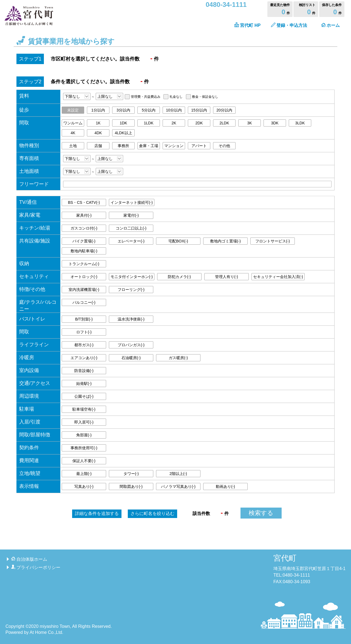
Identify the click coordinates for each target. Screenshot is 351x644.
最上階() (84, 474)
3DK (275, 123)
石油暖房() (131, 358)
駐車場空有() (84, 409)
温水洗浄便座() (131, 319)
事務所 (123, 146)
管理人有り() (227, 277)
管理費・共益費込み (146, 97)
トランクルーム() (84, 264)
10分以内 (174, 110)
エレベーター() (131, 241)
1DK (123, 123)
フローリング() (131, 290)
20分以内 (224, 110)
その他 (224, 146)
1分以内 (98, 110)
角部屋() (84, 435)
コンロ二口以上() (131, 228)
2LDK (224, 123)
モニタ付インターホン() (132, 277)
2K (174, 123)
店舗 (98, 146)
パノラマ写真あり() (178, 486)
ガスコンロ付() (84, 228)
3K (249, 123)
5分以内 (149, 110)
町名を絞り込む (152, 513)
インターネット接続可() (132, 202)
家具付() (84, 215)
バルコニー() (84, 302)
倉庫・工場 (149, 146)
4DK (98, 133)
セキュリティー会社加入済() (278, 277)
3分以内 (123, 110)
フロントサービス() (273, 241)
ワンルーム (73, 123)
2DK (199, 123)
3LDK (300, 123)
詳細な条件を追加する (97, 513)
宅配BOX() (178, 241)
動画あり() (225, 486)
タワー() (131, 474)
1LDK (148, 123)
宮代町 (285, 558)
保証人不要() (84, 461)
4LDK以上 (123, 133)
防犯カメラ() (179, 277)
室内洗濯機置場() (84, 290)
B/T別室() (84, 319)
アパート (199, 146)
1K (98, 123)
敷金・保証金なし (205, 97)
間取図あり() (131, 486)
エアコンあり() (84, 358)
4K (73, 133)
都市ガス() (84, 345)
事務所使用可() (84, 448)
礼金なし (176, 97)
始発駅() (84, 383)
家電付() (131, 215)
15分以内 (199, 110)
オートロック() (84, 277)
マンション (174, 146)
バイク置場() (84, 241)
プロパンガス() (131, 345)
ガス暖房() (178, 358)
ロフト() (84, 332)
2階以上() (178, 474)
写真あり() (84, 486)
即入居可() (84, 422)
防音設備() (84, 371)
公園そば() (84, 396)
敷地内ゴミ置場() (225, 241)
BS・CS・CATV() (84, 202)
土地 (73, 146)
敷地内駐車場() (84, 251)
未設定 (73, 110)
